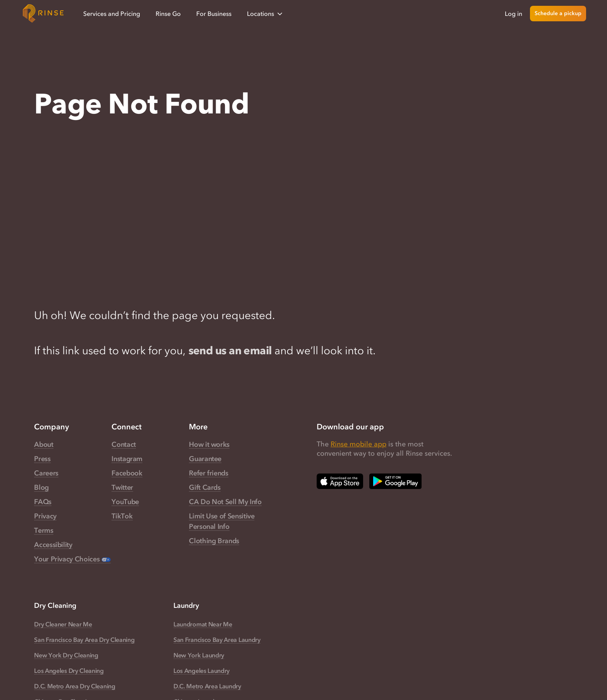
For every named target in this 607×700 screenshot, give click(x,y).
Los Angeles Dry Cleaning (69, 671)
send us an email (230, 350)
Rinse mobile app (358, 444)
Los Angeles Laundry (201, 671)
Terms (44, 530)
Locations (265, 14)
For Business (214, 14)
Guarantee (205, 459)
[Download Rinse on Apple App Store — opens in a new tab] (340, 481)
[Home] (43, 14)
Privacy (45, 516)
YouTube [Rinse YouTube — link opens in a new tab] (125, 502)
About (44, 444)
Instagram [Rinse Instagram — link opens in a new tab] (127, 459)
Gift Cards (205, 487)
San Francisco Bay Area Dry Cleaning (84, 640)
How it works (209, 444)
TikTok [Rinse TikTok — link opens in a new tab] (122, 516)
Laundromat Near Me (203, 624)
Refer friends (208, 473)
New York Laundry (199, 655)
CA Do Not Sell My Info (225, 502)
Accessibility (53, 545)
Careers (46, 473)
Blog (41, 487)
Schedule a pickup (558, 13)
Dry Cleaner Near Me (63, 624)
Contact (123, 444)
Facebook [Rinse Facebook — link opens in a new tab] (127, 473)
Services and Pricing (112, 14)
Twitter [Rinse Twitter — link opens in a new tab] (122, 487)
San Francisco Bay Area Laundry (217, 640)
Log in (514, 14)
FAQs (43, 502)
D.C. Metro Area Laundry (207, 686)
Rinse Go (168, 14)
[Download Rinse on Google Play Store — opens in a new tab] (395, 481)
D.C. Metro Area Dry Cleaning (75, 686)
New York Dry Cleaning (66, 655)
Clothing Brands (214, 541)
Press (42, 459)
